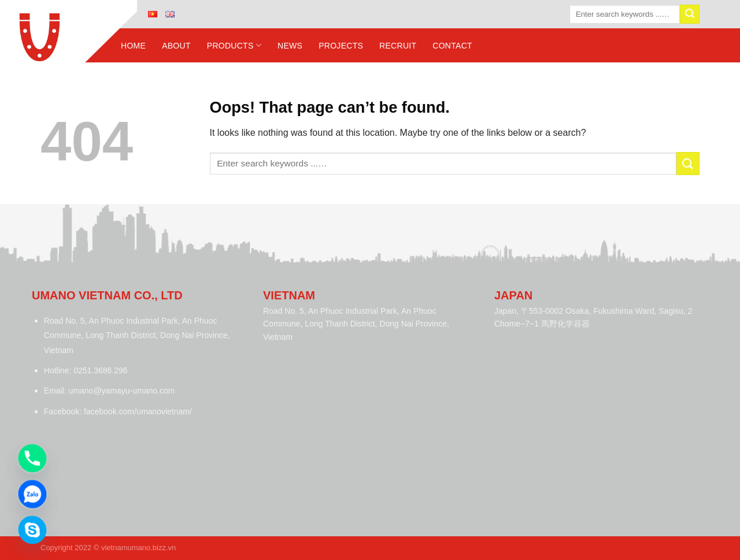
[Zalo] (32, 494)
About (176, 46)
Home (133, 46)
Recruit (398, 46)
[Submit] (690, 14)
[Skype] (32, 530)
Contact (452, 46)
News (290, 46)
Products (234, 45)
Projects (341, 46)
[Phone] (32, 458)
